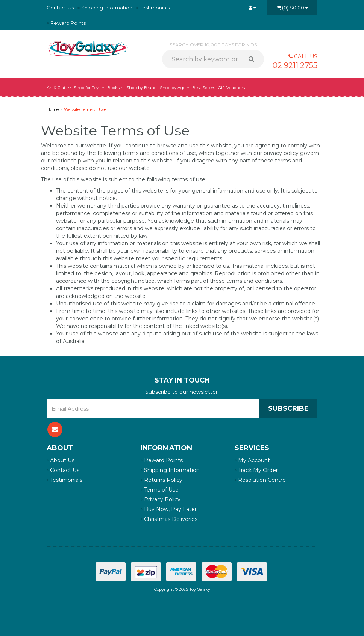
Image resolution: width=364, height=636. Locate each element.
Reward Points (68, 23)
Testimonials (155, 8)
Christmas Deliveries (169, 519)
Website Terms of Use (85, 109)
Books (115, 88)
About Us (61, 460)
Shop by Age (174, 88)
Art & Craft (59, 88)
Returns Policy (162, 480)
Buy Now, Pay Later (169, 509)
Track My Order (256, 470)
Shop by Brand (142, 88)
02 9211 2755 (295, 65)
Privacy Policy (161, 499)
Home (53, 109)
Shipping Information (107, 8)
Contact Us (60, 8)
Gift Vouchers (231, 88)
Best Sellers (204, 88)
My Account (252, 460)
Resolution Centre (260, 480)
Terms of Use (160, 490)
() (292, 8)
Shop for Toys (89, 88)
